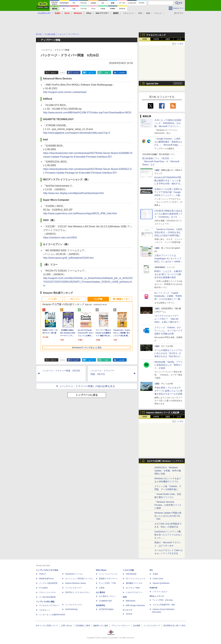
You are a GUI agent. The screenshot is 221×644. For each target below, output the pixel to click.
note (106, 73)
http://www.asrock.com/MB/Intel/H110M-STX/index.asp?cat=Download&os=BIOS (87, 113)
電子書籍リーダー (121, 299)
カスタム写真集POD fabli (164, 605)
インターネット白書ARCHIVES (52, 615)
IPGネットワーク (157, 596)
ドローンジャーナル (47, 592)
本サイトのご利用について (47, 626)
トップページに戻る (87, 395)
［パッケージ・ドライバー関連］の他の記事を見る (87, 386)
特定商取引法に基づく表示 (174, 626)
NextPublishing (71, 609)
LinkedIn (122, 73)
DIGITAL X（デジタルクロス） (78, 592)
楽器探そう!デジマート (108, 579)
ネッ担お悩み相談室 (47, 597)
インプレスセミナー (74, 588)
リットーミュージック (108, 574)
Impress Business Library (76, 583)
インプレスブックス (74, 605)
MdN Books (131, 601)
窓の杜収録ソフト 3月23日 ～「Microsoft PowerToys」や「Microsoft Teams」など (161, 161)
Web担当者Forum (46, 579)
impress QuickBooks (161, 583)
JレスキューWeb (133, 588)
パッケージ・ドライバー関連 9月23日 (61, 371)
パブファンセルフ (160, 592)
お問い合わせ (67, 626)
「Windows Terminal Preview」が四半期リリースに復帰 (168, 505)
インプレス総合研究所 (48, 583)
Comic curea (158, 579)
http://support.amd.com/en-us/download (65, 92)
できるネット (45, 610)
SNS (140, 13)
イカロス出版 (128, 570)
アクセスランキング (156, 35)
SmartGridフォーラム (74, 574)
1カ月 (179, 39)
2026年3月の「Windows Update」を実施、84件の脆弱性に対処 (168, 471)
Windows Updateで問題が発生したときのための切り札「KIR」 (168, 516)
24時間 (156, 39)
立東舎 (102, 588)
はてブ (91, 73)
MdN (125, 597)
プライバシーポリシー (120, 626)
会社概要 (137, 626)
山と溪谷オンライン (107, 596)
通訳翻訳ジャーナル (134, 583)
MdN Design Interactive (135, 605)
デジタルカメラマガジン (49, 605)
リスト (62, 73)
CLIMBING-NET (106, 601)
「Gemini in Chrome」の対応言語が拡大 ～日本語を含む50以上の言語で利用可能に (168, 232)
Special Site (152, 84)
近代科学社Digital (106, 609)
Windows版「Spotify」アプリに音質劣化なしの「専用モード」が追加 (169, 365)
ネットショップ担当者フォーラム (79, 579)
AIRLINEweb (131, 574)
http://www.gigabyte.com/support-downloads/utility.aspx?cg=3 (77, 133)
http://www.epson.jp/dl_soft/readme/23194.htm (68, 258)
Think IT (42, 574)
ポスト (53, 73)
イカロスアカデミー (134, 592)
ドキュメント (128, 13)
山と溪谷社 (101, 592)
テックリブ (127, 610)
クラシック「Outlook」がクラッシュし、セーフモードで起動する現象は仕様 (168, 331)
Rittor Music (101, 570)
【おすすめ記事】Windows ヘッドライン (165, 461)
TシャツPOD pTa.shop (163, 600)
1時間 (145, 39)
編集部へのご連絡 (101, 626)
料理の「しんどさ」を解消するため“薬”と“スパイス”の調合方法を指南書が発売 (168, 274)
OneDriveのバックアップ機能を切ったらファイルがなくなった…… (168, 535)
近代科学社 (101, 605)
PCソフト (75, 299)
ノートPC (52, 299)
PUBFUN (153, 588)
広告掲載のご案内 (83, 626)
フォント (158, 13)
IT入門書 (98, 299)
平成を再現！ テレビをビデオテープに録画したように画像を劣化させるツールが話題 (168, 391)
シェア (76, 73)
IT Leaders (44, 588)
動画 (148, 13)
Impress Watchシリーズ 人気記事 (163, 413)
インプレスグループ (152, 626)
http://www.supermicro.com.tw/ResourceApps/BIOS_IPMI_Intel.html (80, 213)
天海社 (155, 574)
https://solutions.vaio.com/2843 (60, 238)
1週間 (168, 39)
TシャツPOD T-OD (107, 583)
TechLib (129, 614)
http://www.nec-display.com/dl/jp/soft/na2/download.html (73, 193)
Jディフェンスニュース (136, 579)
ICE (151, 570)
